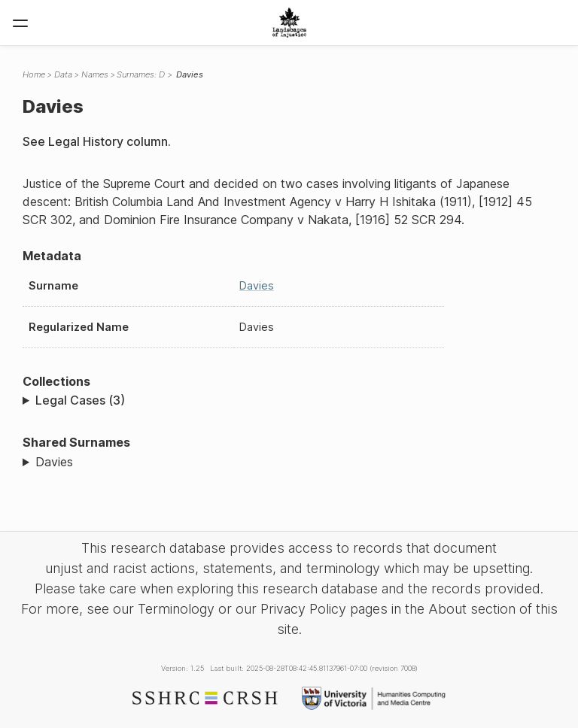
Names (95, 74)
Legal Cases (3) (80, 400)
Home (34, 74)
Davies (257, 285)
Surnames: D (141, 74)
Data (63, 74)
